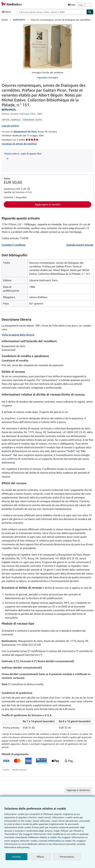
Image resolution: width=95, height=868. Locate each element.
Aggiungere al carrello (48, 204)
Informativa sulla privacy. (17, 847)
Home (5, 20)
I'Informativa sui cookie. (60, 841)
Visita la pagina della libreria (18, 335)
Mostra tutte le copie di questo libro (23, 154)
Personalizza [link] (67, 857)
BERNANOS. (19, 20)
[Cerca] (90, 12)
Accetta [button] (16, 857)
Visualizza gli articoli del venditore (19, 144)
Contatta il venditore (14, 245)
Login (81, 5)
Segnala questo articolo (80, 245)
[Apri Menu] (7, 12)
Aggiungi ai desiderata (78, 790)
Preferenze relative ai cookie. (43, 837)
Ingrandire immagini (47, 77)
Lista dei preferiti (10, 126)
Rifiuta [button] (40, 857)
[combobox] (52, 12)
